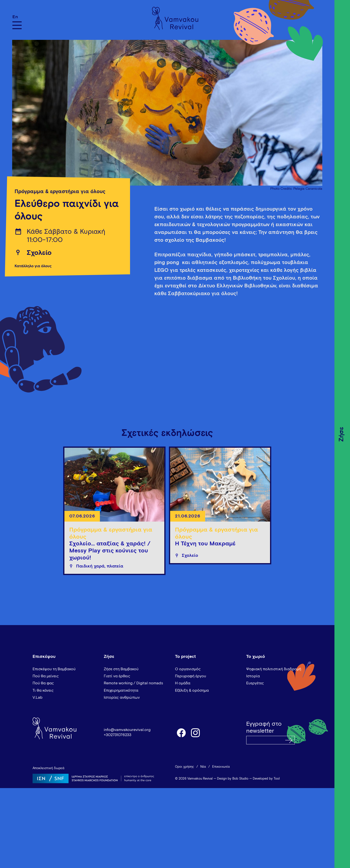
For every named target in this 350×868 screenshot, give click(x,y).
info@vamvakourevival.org (127, 730)
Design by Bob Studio (233, 779)
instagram (196, 732)
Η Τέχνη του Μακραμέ (205, 544)
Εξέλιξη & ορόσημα (192, 690)
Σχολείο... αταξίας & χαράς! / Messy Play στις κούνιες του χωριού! (110, 551)
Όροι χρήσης (184, 767)
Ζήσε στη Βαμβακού (121, 669)
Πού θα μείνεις (46, 676)
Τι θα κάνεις (43, 690)
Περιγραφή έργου (191, 676)
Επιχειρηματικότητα (121, 690)
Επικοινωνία (221, 767)
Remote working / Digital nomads (133, 683)
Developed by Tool (266, 779)
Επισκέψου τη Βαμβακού (54, 669)
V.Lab (38, 697)
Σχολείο (39, 253)
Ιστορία (253, 676)
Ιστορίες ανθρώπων (122, 697)
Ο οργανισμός (188, 669)
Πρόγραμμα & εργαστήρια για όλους (60, 192)
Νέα (203, 767)
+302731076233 (118, 735)
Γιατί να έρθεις (117, 676)
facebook (181, 732)
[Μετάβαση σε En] (17, 17)
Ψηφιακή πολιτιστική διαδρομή (274, 669)
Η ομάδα (183, 683)
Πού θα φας (43, 683)
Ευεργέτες (255, 683)
